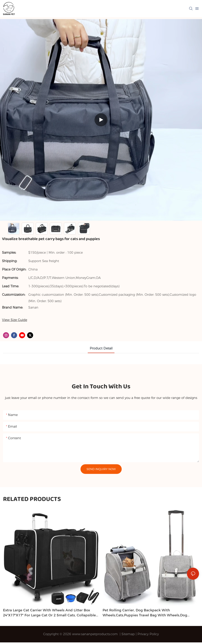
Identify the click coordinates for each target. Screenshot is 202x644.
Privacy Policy (148, 634)
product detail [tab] (101, 348)
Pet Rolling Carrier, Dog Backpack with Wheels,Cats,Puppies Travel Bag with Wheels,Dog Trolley (145, 613)
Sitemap (128, 634)
